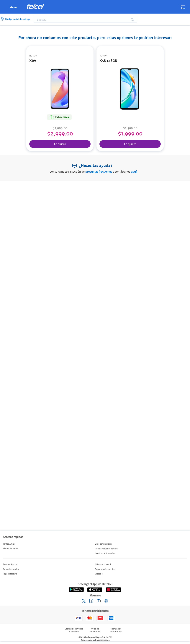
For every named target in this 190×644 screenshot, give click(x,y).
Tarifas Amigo (9, 544)
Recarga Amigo (10, 564)
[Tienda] (168, 7)
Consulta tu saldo (11, 569)
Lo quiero (60, 144)
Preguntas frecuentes (105, 569)
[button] (7, 615)
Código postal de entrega (18, 19)
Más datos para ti (103, 564)
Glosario (99, 574)
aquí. (134, 171)
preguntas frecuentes (99, 171)
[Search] (84, 20)
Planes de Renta (10, 548)
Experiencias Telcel (104, 544)
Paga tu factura (10, 574)
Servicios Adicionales (105, 553)
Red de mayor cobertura (106, 549)
